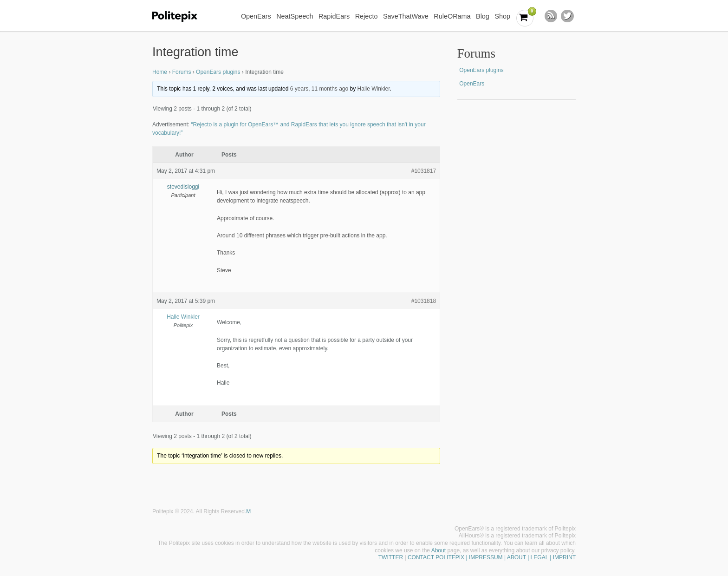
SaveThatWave (406, 16)
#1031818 (424, 301)
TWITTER (391, 557)
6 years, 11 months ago (319, 89)
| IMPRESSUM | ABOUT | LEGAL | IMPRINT (520, 557)
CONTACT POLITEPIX (436, 557)
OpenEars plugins (218, 72)
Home (160, 72)
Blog (483, 16)
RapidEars (334, 16)
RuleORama (452, 16)
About (439, 550)
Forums (182, 72)
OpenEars (256, 16)
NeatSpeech (295, 16)
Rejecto (367, 16)
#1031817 (424, 171)
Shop (502, 16)
